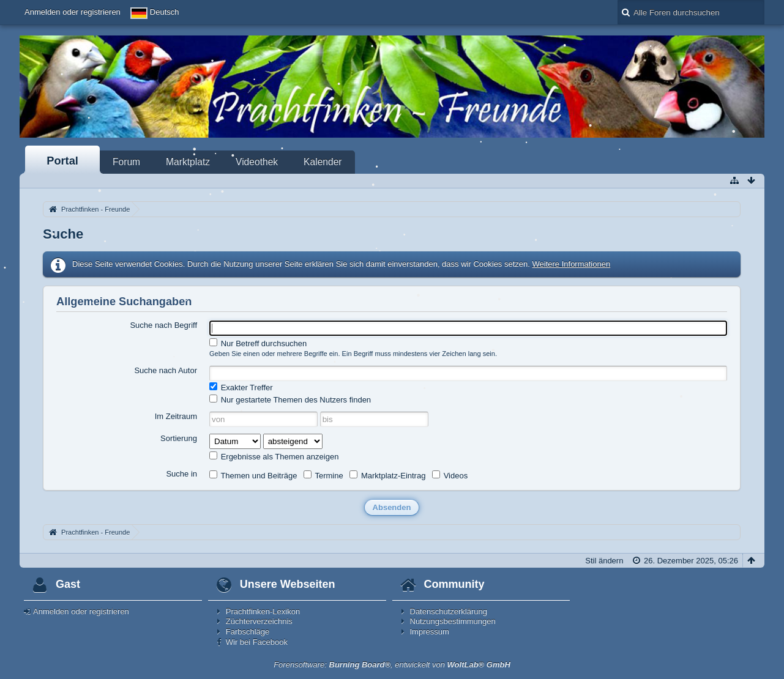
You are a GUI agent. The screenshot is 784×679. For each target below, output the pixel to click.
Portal (62, 161)
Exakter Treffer (241, 387)
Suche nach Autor (166, 370)
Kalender (323, 162)
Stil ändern (604, 561)
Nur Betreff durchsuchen (258, 343)
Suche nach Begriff (163, 325)
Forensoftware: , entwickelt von (392, 665)
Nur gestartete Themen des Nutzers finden (290, 399)
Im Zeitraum (176, 416)
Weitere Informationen (572, 264)
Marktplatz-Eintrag (387, 475)
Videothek (257, 162)
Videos (450, 475)
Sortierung (179, 438)
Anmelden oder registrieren (73, 12)
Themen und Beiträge (253, 475)
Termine (323, 475)
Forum (126, 162)
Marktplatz (188, 162)
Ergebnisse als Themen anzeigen (274, 456)
